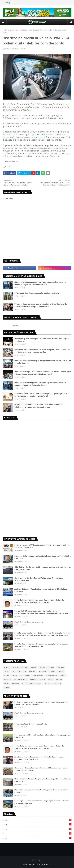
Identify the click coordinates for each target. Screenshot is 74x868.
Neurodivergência (21, 679)
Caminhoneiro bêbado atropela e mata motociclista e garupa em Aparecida (42, 736)
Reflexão (16, 683)
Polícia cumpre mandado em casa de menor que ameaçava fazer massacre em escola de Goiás (42, 703)
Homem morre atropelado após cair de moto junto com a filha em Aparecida (43, 780)
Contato (41, 860)
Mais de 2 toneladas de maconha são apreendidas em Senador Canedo (41, 791)
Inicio (33, 860)
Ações (6, 667)
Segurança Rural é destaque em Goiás (31, 724)
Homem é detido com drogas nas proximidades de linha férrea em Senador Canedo (43, 362)
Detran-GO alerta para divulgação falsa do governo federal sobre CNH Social (43, 557)
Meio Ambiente (52, 675)
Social (47, 683)
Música (63, 675)
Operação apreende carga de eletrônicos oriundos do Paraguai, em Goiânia (42, 340)
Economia (22, 671)
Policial (42, 679)
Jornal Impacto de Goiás (43, 864)
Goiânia (7, 675)
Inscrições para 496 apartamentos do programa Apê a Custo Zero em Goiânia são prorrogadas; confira (42, 351)
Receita (6, 683)
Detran (6, 671)
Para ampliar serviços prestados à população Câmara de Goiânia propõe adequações (42, 802)
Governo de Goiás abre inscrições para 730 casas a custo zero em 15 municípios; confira (42, 769)
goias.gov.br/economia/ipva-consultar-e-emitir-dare (34, 136)
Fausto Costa (9, 49)
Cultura (51, 667)
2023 (38, 834)
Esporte (53, 671)
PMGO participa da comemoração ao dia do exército (37, 293)
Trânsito (7, 687)
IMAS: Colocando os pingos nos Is (29, 622)
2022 (38, 838)
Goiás (15, 30)
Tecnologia (57, 683)
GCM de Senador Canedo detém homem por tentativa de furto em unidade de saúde (43, 568)
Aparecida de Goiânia (20, 667)
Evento (61, 671)
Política (51, 679)
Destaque (61, 667)
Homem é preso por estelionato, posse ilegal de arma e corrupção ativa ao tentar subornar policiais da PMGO (43, 373)
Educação (32, 671)
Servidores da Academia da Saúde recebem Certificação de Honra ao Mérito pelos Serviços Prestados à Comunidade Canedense (42, 634)
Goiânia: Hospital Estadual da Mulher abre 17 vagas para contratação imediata (39, 579)
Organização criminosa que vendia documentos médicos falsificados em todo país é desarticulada (39, 406)
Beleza (33, 667)
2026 (38, 820)
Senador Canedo (36, 683)
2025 (38, 825)
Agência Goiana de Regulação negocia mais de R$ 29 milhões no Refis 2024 (42, 590)
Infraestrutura (25, 675)
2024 (38, 829)
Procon (59, 679)
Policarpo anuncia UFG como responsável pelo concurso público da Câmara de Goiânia (42, 546)
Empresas (43, 671)
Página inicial (7, 30)
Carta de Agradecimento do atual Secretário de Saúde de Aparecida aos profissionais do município (39, 601)
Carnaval (42, 667)
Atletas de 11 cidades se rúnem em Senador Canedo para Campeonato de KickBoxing (39, 758)
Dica (14, 671)
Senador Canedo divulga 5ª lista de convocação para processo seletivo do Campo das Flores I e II (41, 645)
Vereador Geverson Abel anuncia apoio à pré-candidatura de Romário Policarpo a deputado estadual (41, 305)
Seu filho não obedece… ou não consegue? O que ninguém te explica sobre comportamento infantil (41, 395)
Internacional (38, 675)
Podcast (33, 679)
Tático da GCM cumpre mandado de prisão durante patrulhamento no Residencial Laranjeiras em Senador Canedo (41, 612)
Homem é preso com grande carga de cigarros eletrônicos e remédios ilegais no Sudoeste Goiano (40, 283)
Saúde (24, 683)
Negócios (7, 679)
